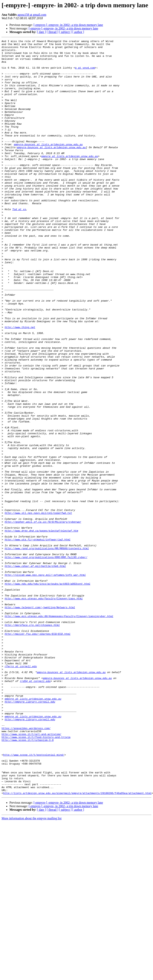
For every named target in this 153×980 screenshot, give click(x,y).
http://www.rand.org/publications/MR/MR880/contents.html (47, 650)
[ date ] (41, 32)
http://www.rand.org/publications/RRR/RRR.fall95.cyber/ (46, 661)
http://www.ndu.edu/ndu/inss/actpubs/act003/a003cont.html (48, 693)
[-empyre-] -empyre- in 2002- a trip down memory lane (68, 25)
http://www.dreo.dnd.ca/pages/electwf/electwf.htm (41, 629)
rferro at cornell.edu (21, 792)
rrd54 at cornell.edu (35, 810)
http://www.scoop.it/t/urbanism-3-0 (28, 880)
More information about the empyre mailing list (32, 969)
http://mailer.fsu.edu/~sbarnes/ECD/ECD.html (38, 753)
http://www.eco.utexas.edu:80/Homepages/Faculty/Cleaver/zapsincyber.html (59, 732)
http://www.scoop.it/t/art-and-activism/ (31, 873)
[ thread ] (52, 32)
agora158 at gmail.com (32, 15)
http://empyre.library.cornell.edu (30, 834)
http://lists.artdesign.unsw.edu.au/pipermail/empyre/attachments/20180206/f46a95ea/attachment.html (77, 944)
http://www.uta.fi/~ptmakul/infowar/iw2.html (38, 640)
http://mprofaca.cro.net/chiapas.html (32, 742)
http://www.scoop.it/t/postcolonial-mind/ (34, 898)
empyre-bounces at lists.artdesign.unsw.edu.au (48, 166)
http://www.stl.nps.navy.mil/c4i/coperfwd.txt (38, 608)
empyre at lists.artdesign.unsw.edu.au (70, 180)
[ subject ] (65, 32)
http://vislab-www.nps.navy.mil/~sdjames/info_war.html (45, 682)
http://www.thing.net (20, 385)
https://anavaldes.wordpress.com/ (26, 866)
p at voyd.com (85, 74)
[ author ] (78, 32)
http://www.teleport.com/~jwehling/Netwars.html (40, 721)
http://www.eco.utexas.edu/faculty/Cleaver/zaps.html (44, 710)
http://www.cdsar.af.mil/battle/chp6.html (35, 672)
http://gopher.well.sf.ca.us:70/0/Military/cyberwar (43, 618)
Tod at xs (19, 243)
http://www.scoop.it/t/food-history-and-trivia (36, 877)
